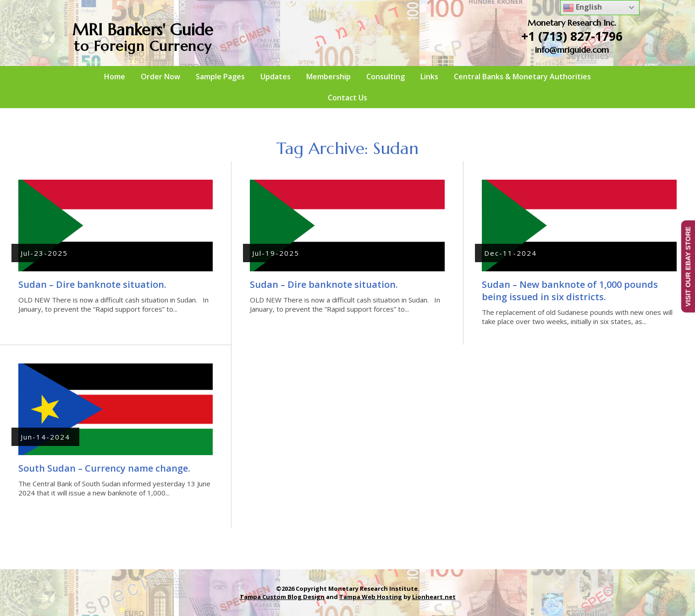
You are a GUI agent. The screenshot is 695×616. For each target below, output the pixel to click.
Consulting (386, 77)
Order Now (160, 77)
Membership (328, 77)
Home (115, 77)
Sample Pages (220, 77)
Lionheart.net (434, 597)
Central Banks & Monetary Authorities (522, 77)
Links (429, 77)
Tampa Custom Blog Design (282, 597)
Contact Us (347, 98)
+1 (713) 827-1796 (572, 36)
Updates (276, 77)
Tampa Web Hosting (371, 597)
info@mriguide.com (572, 50)
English (582, 8)
